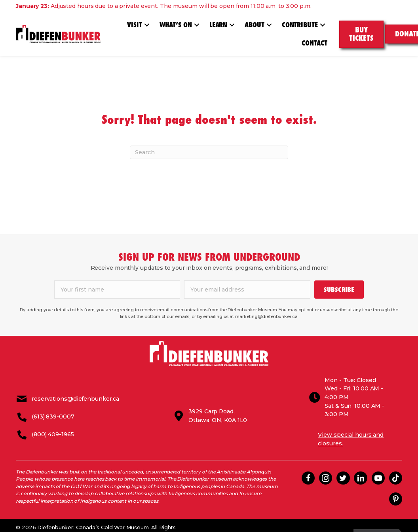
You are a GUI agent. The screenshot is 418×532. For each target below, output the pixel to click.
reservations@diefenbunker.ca (75, 394)
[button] (147, 25)
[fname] (117, 290)
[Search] (209, 152)
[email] (247, 290)
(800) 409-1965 (53, 430)
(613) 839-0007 (53, 412)
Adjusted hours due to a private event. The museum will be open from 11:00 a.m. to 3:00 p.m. (164, 6)
